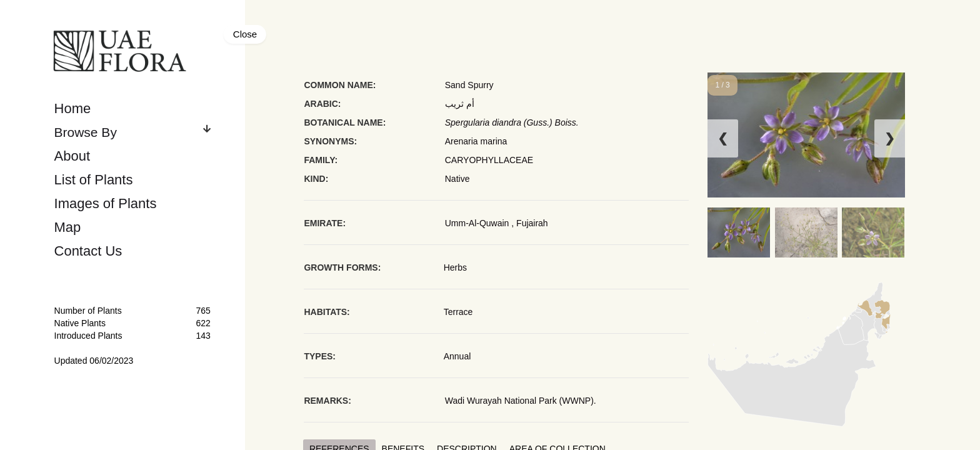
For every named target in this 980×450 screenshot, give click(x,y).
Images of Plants (106, 203)
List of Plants (94, 180)
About (72, 156)
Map (68, 227)
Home (73, 108)
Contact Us (88, 251)
